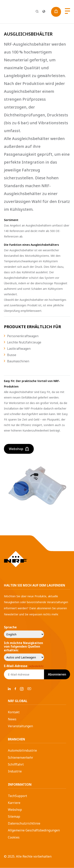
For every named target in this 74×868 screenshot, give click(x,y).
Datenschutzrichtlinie (24, 823)
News (12, 719)
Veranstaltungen (20, 726)
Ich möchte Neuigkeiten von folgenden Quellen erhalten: (23, 647)
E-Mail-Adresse (24, 666)
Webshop (15, 810)
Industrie (15, 771)
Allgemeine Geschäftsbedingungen (34, 830)
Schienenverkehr (21, 758)
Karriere (14, 803)
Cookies (14, 837)
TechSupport (17, 796)
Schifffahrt (16, 764)
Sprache (10, 627)
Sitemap (14, 816)
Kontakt (14, 712)
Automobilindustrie (22, 750)
